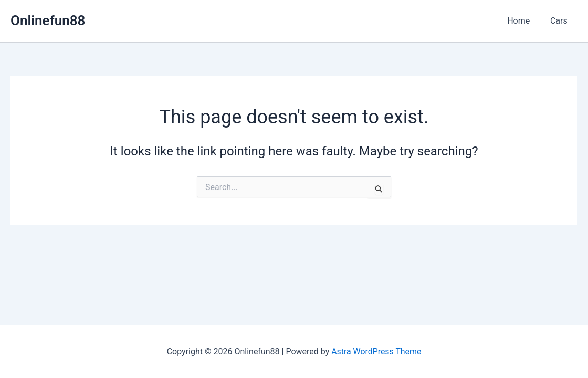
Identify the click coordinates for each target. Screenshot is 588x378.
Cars (560, 21)
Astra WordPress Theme (376, 351)
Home (524, 21)
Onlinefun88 (48, 20)
